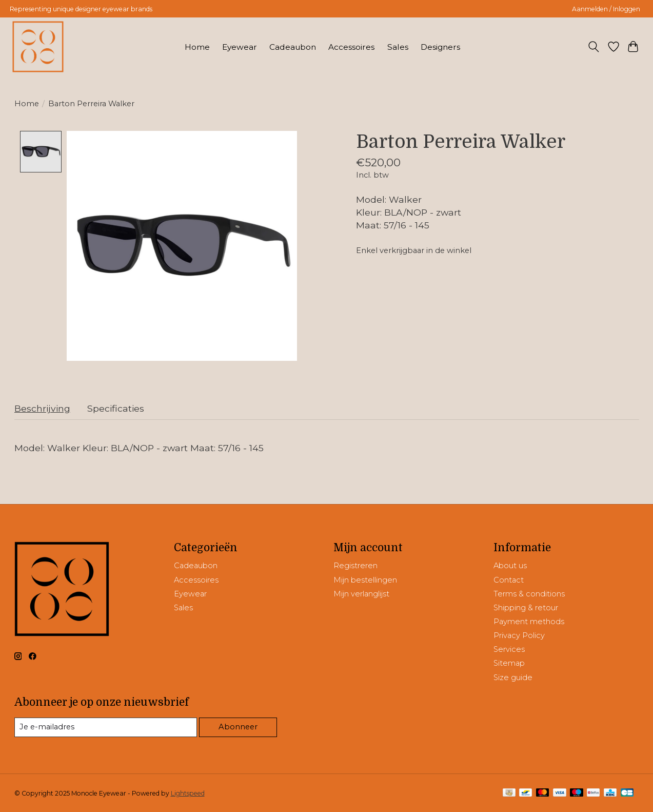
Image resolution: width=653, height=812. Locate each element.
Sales (398, 47)
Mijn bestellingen (365, 580)
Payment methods (529, 622)
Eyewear (240, 47)
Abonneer (238, 727)
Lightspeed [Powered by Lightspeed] (188, 793)
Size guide (513, 678)
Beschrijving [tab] (42, 408)
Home (197, 47)
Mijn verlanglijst (361, 594)
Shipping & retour (526, 608)
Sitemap (509, 664)
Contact (509, 580)
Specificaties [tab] (116, 408)
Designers (440, 47)
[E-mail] (106, 727)
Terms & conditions (529, 594)
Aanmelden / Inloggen (606, 9)
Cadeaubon (293, 47)
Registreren (355, 566)
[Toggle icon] (593, 47)
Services (509, 649)
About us (510, 566)
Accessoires (351, 47)
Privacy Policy (519, 635)
